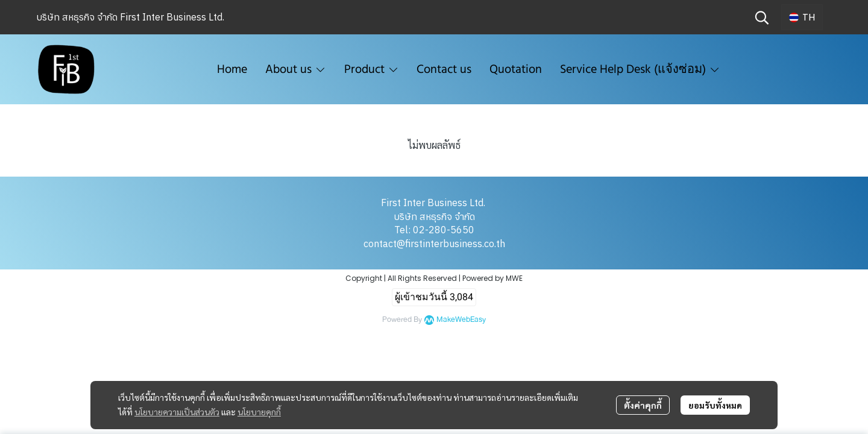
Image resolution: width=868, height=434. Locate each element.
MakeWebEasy (461, 320)
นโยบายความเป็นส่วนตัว (177, 412)
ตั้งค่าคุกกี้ (643, 405)
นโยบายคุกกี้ (259, 412)
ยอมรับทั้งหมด (715, 405)
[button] (762, 17)
